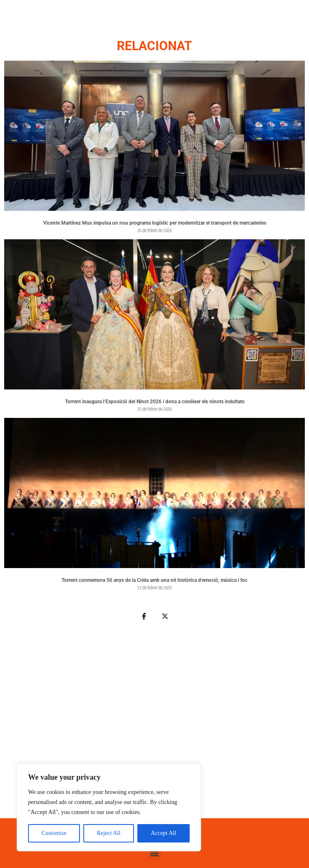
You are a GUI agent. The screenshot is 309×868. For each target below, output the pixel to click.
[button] (155, 853)
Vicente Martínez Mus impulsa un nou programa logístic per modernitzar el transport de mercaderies (155, 223)
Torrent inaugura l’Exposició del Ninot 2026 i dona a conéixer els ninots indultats (155, 402)
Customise (54, 833)
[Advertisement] (154, 724)
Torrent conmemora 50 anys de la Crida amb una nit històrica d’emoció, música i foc (154, 580)
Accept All (163, 833)
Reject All (108, 833)
